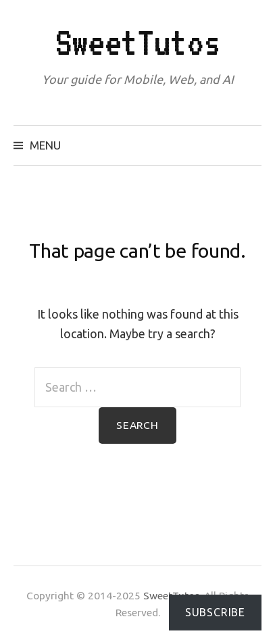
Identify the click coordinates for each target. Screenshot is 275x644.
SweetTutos (138, 42)
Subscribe (215, 612)
